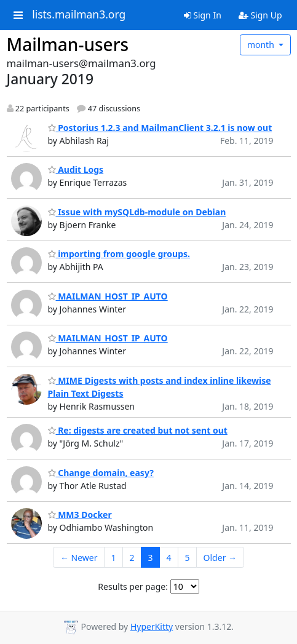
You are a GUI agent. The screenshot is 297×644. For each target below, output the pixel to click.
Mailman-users (68, 44)
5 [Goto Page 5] (188, 558)
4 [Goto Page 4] (169, 558)
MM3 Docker (80, 515)
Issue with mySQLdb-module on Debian (137, 212)
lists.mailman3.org (79, 15)
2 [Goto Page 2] (132, 558)
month (262, 45)
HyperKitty (152, 626)
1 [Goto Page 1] (114, 558)
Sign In (203, 15)
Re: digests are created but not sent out (138, 430)
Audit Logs (76, 169)
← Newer (79, 558)
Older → (220, 558)
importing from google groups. (119, 254)
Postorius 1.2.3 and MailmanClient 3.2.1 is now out (160, 128)
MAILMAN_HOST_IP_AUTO (108, 296)
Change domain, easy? (101, 473)
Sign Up (260, 15)
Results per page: (133, 586)
